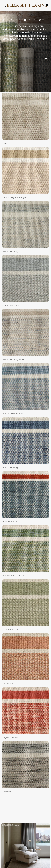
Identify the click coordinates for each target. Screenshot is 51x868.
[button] (4, 5)
